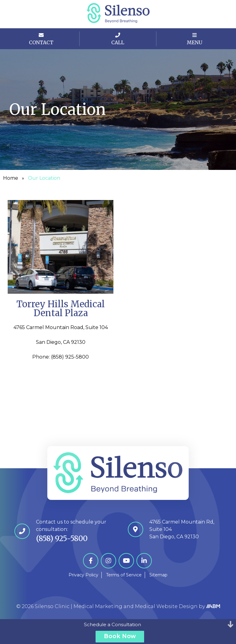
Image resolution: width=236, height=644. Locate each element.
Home (11, 178)
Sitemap (158, 575)
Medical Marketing (98, 606)
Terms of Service (124, 575)
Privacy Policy (83, 575)
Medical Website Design (166, 606)
